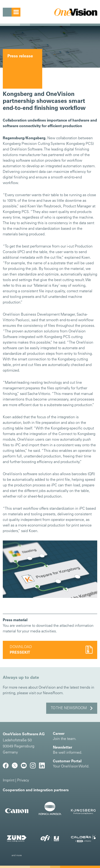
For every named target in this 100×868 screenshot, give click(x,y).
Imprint (9, 781)
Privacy (23, 781)
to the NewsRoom (69, 708)
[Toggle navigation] (12, 12)
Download (21, 650)
